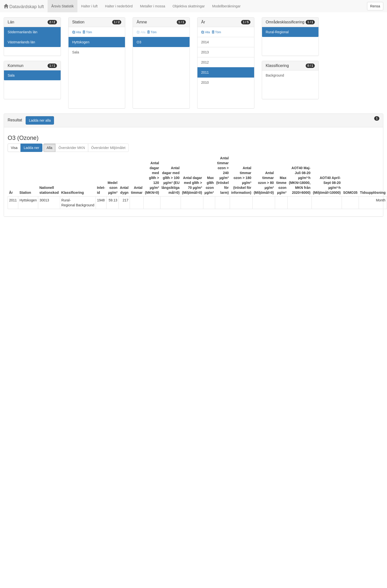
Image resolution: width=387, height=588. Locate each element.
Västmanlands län (21, 42)
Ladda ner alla (40, 120)
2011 (205, 72)
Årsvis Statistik (62, 6)
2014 (205, 42)
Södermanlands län (23, 32)
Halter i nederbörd (119, 6)
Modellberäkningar (226, 6)
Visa (14, 148)
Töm (87, 32)
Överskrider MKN (72, 148)
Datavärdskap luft (24, 7)
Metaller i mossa (153, 6)
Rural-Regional (277, 32)
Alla (77, 32)
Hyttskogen (81, 42)
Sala (11, 75)
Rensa (375, 6)
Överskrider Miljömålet (108, 148)
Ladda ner (31, 148)
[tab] (193, 121)
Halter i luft (89, 6)
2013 (205, 52)
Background (275, 75)
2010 (205, 82)
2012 (205, 62)
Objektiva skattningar (189, 6)
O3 (139, 42)
